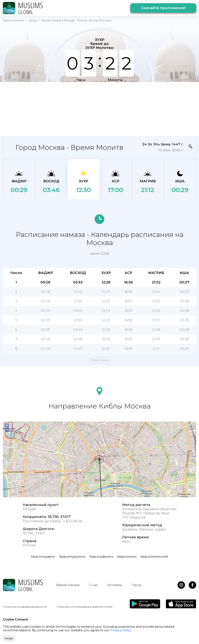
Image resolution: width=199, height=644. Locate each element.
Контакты (115, 585)
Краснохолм (127, 557)
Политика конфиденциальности (25, 607)
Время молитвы (13, 20)
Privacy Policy (121, 630)
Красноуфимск (101, 557)
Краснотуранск (43, 557)
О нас (93, 585)
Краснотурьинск (72, 557)
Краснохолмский (154, 557)
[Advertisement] (89, 109)
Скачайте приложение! (163, 8)
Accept (9, 638)
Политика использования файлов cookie (85, 607)
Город (33, 20)
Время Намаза (68, 585)
